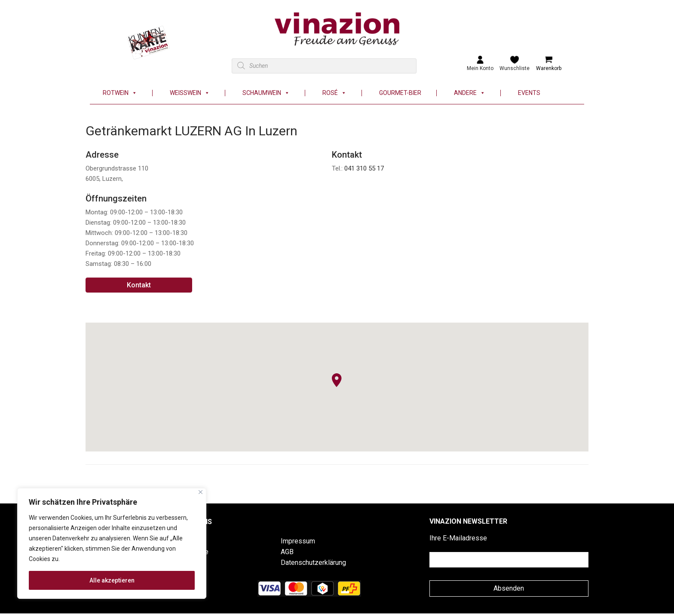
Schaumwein (266, 93)
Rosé (334, 93)
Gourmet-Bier (400, 93)
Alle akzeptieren (112, 580)
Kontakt (139, 285)
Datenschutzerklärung (313, 563)
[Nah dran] (201, 492)
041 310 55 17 (364, 168)
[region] (112, 543)
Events (529, 93)
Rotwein (120, 93)
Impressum (298, 541)
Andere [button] (470, 93)
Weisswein (190, 93)
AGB (287, 552)
